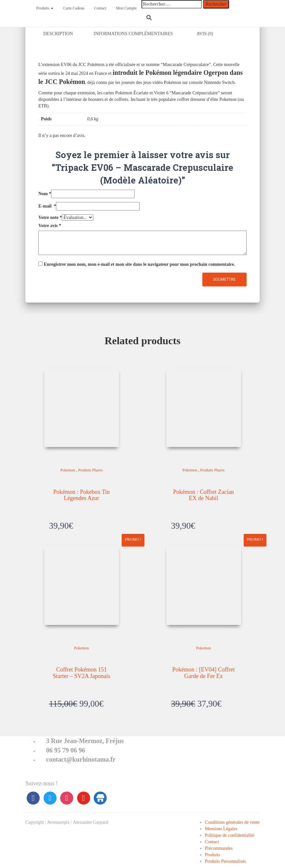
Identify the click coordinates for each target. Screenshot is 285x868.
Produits (45, 8)
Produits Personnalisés (225, 861)
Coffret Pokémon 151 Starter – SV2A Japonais (81, 673)
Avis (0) (205, 34)
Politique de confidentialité (230, 835)
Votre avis (50, 226)
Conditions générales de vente (232, 822)
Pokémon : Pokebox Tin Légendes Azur (82, 495)
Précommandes (219, 848)
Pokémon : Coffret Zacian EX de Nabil (204, 495)
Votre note (50, 218)
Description (58, 34)
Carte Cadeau (74, 8)
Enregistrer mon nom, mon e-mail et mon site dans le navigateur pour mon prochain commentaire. (140, 265)
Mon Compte (127, 8)
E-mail (47, 206)
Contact (100, 8)
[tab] (63, 34)
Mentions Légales (221, 829)
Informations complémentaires (133, 34)
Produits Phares (90, 470)
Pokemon (68, 470)
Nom (45, 194)
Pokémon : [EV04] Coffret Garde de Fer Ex (203, 673)
